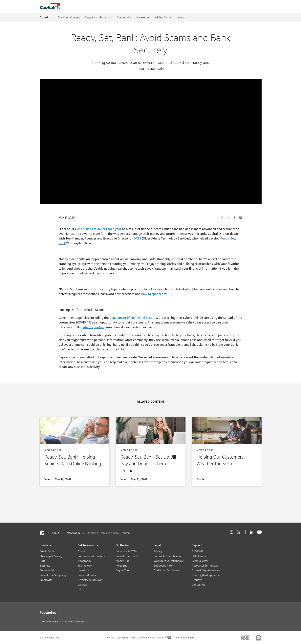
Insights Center (163, 17)
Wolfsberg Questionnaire (169, 561)
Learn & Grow (200, 561)
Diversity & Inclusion (90, 580)
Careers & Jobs (87, 575)
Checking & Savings (52, 556)
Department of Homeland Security (133, 318)
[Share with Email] (241, 217)
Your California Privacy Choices (151, 638)
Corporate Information (98, 17)
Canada (82, 585)
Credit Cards (47, 551)
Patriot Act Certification (168, 556)
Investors (182, 17)
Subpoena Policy (164, 566)
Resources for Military (205, 566)
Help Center (199, 556)
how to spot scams (154, 294)
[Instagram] (231, 532)
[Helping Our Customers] (227, 461)
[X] (239, 532)
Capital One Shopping (53, 575)
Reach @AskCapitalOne (206, 575)
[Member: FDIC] (245, 638)
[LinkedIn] (252, 532)
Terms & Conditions (185, 638)
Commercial (47, 570)
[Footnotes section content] (151, 613)
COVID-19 (198, 551)
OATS (137, 238)
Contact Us (198, 585)
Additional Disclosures (167, 570)
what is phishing (94, 327)
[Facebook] (245, 532)
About (44, 17)
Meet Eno (122, 566)
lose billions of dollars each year (99, 229)
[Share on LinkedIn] (228, 217)
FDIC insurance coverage (71, 622)
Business (45, 566)
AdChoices (123, 638)
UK (79, 589)
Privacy (158, 551)
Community (124, 17)
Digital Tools (123, 570)
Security (197, 580)
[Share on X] (222, 217)
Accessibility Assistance (206, 570)
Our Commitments (69, 17)
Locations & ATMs (127, 551)
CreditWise (46, 580)
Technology (85, 566)
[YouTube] (259, 532)
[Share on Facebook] (234, 217)
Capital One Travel (127, 556)
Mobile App (123, 561)
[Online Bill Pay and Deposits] (151, 465)
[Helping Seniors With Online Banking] (75, 461)
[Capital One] (42, 533)
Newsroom (142, 17)
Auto (43, 561)
